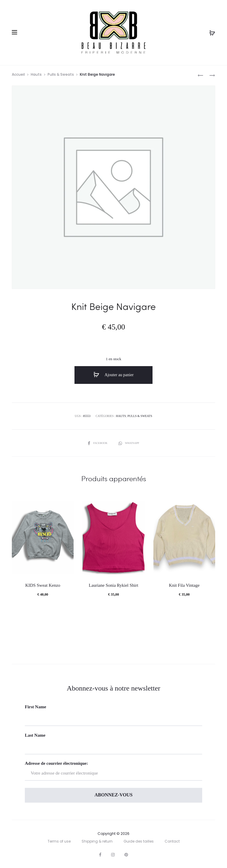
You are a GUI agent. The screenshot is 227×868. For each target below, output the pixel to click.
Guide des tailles (139, 841)
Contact (172, 841)
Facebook (97, 443)
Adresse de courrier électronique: (113, 771)
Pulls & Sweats (61, 75)
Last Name (35, 735)
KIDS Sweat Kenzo (43, 585)
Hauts (36, 75)
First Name (35, 707)
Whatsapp (130, 443)
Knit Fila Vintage (184, 585)
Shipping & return (97, 841)
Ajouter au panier (113, 376)
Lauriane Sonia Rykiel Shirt (113, 585)
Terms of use (59, 841)
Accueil (18, 75)
